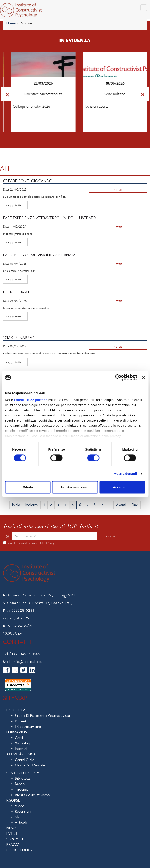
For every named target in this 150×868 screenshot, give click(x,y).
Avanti (121, 505)
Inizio (16, 505)
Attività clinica (21, 754)
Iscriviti (112, 536)
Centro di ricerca (23, 773)
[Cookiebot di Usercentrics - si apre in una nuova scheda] (118, 377)
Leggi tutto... (15, 205)
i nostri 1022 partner (30, 400)
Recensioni (23, 812)
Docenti (21, 721)
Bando (20, 784)
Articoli (21, 823)
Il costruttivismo (28, 727)
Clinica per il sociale (30, 765)
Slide (19, 817)
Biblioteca (22, 779)
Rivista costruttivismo (32, 795)
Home (11, 23)
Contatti (15, 839)
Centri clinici (25, 760)
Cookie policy (19, 850)
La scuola (16, 710)
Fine (135, 505)
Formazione (18, 732)
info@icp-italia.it (27, 662)
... (110, 505)
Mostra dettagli (125, 474)
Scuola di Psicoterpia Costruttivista (42, 716)
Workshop (23, 743)
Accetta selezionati (75, 487)
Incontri (21, 749)
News (12, 828)
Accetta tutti (122, 487)
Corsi (19, 738)
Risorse (13, 800)
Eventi (13, 834)
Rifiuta (28, 487)
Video (20, 806)
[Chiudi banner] (144, 377)
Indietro (32, 505)
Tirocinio (22, 790)
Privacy (51, 543)
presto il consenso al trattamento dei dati (31, 543)
